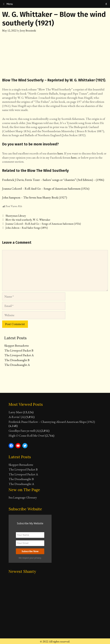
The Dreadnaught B (17, 360)
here (60, 153)
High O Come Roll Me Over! (27, 436)
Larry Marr (15, 412)
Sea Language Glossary (23, 497)
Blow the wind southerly (19, 220)
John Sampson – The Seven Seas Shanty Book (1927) (35, 197)
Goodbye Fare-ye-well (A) (24, 431)
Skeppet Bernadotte (17, 346)
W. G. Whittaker (42, 220)
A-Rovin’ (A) (17, 417)
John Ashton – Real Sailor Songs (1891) (27, 228)
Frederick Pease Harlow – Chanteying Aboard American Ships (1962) (52, 422)
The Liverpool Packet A (19, 355)
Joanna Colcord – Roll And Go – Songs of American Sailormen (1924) (46, 189)
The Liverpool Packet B (19, 350)
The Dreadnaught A (17, 365)
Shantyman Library (16, 216)
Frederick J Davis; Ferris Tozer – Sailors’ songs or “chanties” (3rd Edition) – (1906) (53, 180)
